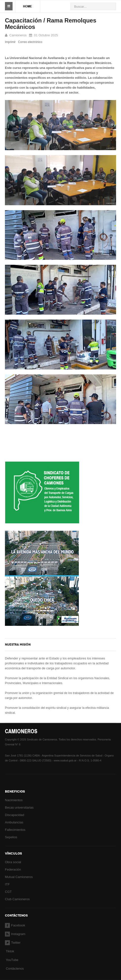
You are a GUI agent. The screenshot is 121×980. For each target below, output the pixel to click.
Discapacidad (15, 815)
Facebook (15, 925)
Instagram (15, 934)
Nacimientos (14, 800)
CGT (8, 892)
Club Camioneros (17, 899)
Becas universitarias (19, 807)
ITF (7, 884)
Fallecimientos (15, 830)
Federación (13, 869)
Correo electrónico (30, 42)
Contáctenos (15, 969)
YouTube (12, 960)
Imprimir (10, 42)
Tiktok (10, 951)
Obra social (13, 862)
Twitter (13, 943)
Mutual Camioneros (19, 877)
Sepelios (11, 837)
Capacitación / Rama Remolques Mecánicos (51, 24)
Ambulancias (14, 822)
